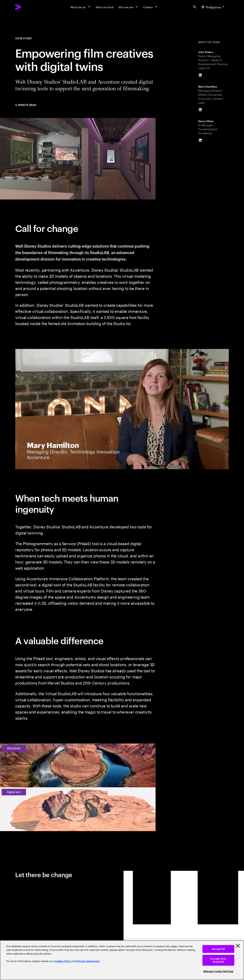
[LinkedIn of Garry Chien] (200, 140)
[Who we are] (128, 7)
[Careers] (151, 7)
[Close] (238, 946)
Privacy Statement (88, 961)
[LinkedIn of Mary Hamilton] (200, 110)
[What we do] (81, 7)
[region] (122, 960)
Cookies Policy (63, 961)
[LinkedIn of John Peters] (200, 75)
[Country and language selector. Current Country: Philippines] (213, 7)
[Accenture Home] (27, 7)
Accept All (218, 949)
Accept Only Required (218, 960)
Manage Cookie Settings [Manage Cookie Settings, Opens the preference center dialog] (218, 971)
